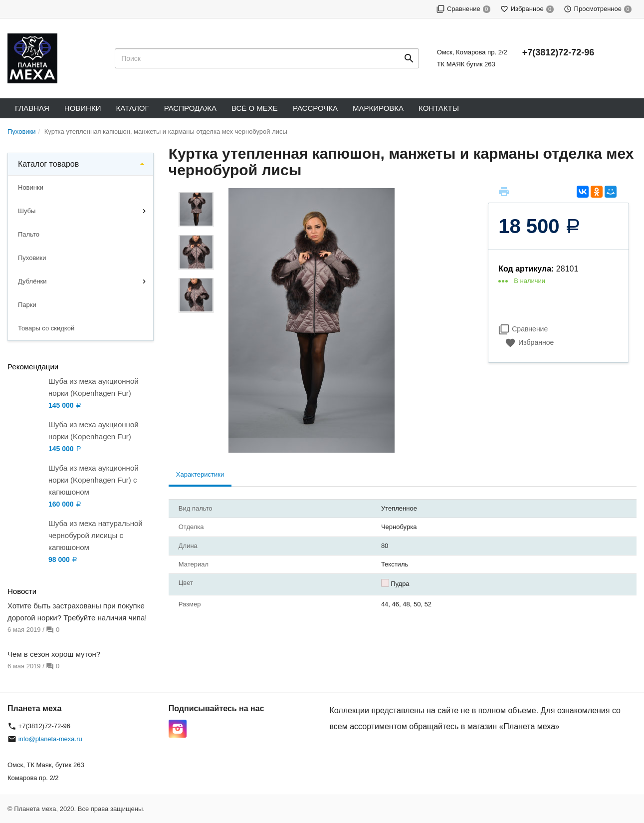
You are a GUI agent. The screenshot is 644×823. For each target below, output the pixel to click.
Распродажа (190, 108)
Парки (27, 305)
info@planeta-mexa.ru (50, 739)
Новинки (83, 108)
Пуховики (32, 258)
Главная (32, 108)
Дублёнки (32, 281)
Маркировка (378, 108)
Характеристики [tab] (200, 474)
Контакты (439, 108)
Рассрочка (315, 108)
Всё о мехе (255, 108)
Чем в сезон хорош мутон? (54, 654)
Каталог (132, 108)
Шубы (27, 211)
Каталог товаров (48, 164)
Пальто (29, 234)
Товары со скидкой (46, 328)
